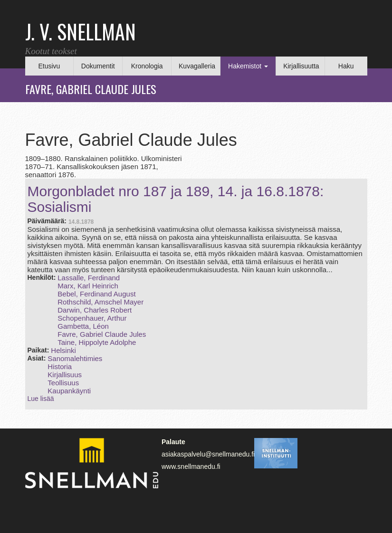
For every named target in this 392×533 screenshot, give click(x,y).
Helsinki (63, 350)
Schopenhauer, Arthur (92, 318)
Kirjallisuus (65, 375)
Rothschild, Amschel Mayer (100, 302)
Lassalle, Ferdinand (89, 278)
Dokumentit (98, 66)
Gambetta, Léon (83, 326)
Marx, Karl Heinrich (88, 286)
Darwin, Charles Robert (95, 310)
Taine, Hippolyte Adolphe (97, 342)
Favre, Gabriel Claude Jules (102, 334)
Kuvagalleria (197, 66)
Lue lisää (41, 399)
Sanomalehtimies (75, 358)
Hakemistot (248, 66)
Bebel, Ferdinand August (96, 294)
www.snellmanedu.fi (191, 466)
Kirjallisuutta (301, 66)
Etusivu (49, 66)
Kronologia (147, 66)
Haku (346, 66)
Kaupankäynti (69, 391)
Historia (60, 366)
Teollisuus (63, 383)
